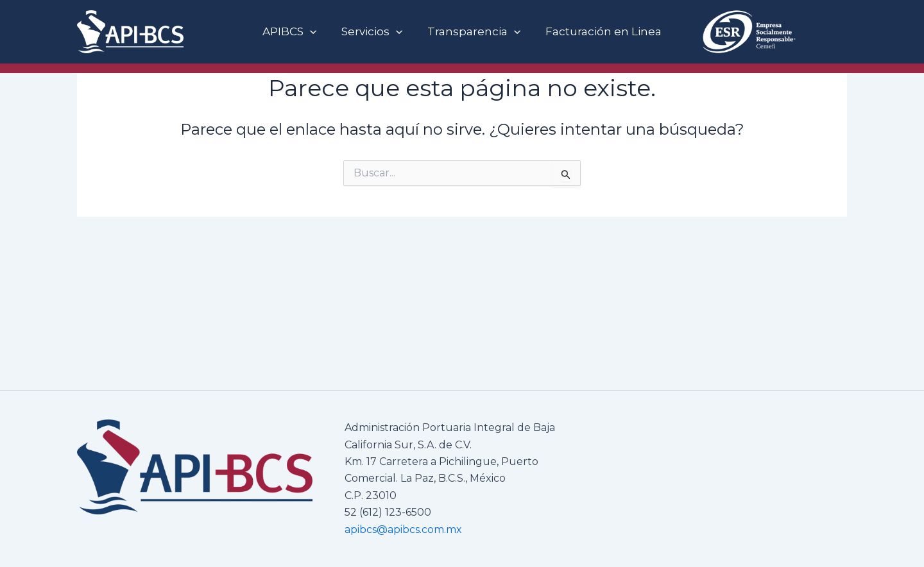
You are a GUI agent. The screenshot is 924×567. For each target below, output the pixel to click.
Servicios (373, 32)
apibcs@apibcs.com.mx (403, 529)
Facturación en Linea (599, 31)
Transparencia (473, 32)
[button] (314, 32)
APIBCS (294, 32)
